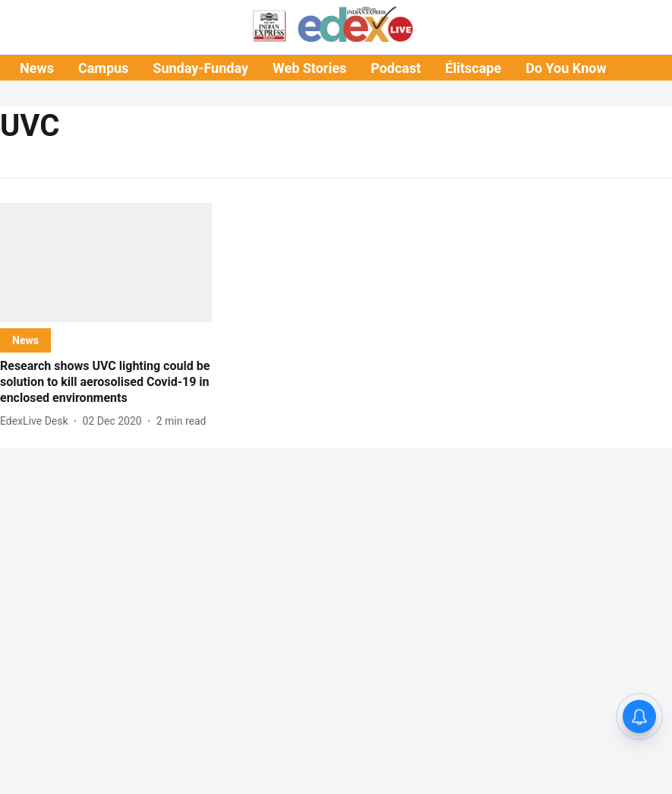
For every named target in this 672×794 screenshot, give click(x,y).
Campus (103, 68)
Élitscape (473, 68)
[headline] (106, 382)
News (37, 68)
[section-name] (25, 340)
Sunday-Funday (200, 68)
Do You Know (566, 68)
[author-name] (37, 421)
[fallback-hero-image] (106, 263)
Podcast (396, 68)
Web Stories (309, 68)
